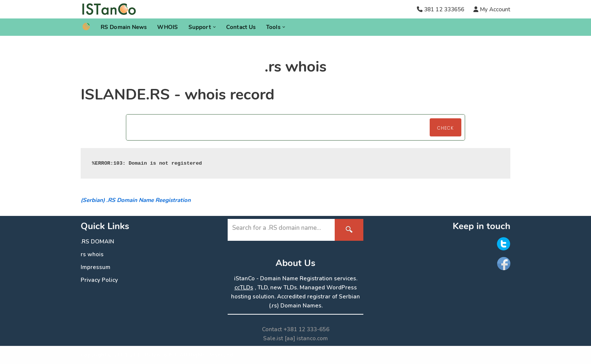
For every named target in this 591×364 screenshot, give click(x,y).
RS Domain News (124, 27)
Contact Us (241, 27)
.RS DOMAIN (97, 242)
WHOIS (168, 27)
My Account (494, 9)
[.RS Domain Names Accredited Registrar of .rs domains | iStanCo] (112, 9)
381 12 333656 (444, 9)
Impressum (96, 267)
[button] (214, 27)
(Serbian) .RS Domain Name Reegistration (136, 200)
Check (446, 128)
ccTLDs (244, 288)
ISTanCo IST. (162, 355)
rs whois (92, 254)
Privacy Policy (99, 280)
